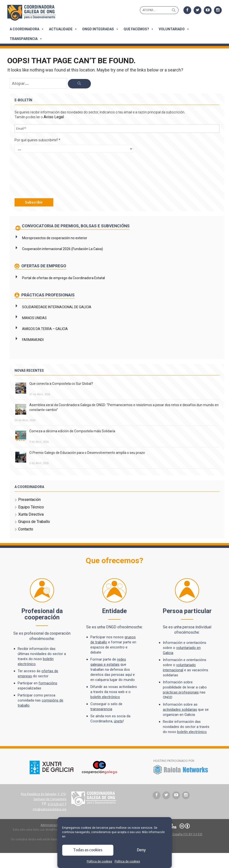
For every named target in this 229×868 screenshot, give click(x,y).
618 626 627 (56, 804)
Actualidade (63, 29)
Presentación (29, 499)
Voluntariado (174, 29)
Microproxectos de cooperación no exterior (55, 238)
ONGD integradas (100, 29)
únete (119, 721)
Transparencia (26, 39)
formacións (49, 683)
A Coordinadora (27, 29)
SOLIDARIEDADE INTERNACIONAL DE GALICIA (57, 307)
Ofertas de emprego (43, 266)
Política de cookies (99, 861)
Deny (141, 850)
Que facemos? (139, 29)
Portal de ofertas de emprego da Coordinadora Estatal (63, 278)
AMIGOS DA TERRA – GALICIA (45, 329)
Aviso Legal (54, 117)
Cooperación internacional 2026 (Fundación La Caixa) (63, 249)
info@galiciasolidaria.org (50, 809)
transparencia (102, 709)
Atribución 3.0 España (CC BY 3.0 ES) (178, 834)
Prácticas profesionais (47, 295)
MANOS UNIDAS (34, 318)
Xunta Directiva (31, 514)
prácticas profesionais (181, 692)
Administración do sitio (56, 825)
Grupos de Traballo (34, 522)
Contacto (26, 529)
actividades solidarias (180, 709)
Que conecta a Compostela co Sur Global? (61, 383)
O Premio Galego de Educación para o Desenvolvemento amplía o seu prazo (87, 452)
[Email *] (117, 128)
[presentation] (34, 175)
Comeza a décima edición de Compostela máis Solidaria (72, 431)
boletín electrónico (105, 697)
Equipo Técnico (31, 507)
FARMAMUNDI (33, 339)
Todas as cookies (88, 850)
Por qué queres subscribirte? (37, 140)
